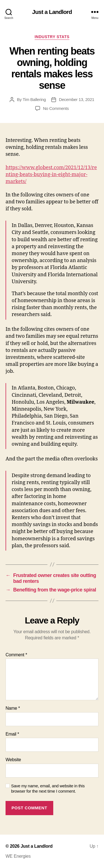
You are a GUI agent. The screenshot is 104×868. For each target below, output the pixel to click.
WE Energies (18, 856)
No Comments (56, 108)
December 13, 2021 (76, 99)
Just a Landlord (52, 12)
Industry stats (52, 37)
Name (13, 708)
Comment (16, 655)
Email (12, 734)
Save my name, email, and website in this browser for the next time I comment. (48, 788)
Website (13, 760)
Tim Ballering (34, 99)
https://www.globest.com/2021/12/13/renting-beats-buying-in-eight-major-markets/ (51, 175)
